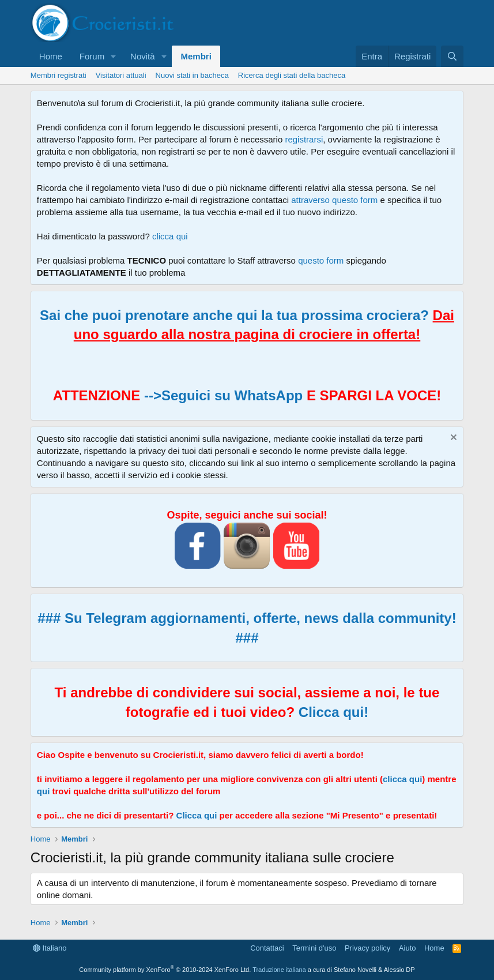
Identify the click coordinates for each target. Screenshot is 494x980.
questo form (321, 260)
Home (51, 56)
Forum (92, 56)
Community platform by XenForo (165, 970)
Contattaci (267, 948)
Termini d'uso (314, 948)
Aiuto (408, 948)
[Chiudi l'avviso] (452, 439)
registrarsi (304, 139)
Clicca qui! (333, 712)
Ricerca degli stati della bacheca (292, 75)
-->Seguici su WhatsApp (221, 395)
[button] (114, 56)
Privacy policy (367, 948)
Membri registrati (59, 75)
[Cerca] (452, 56)
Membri (196, 56)
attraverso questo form (334, 200)
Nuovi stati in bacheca (192, 75)
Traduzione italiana (279, 970)
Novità (143, 56)
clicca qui (170, 236)
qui (44, 791)
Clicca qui (197, 815)
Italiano (50, 948)
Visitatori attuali (121, 75)
